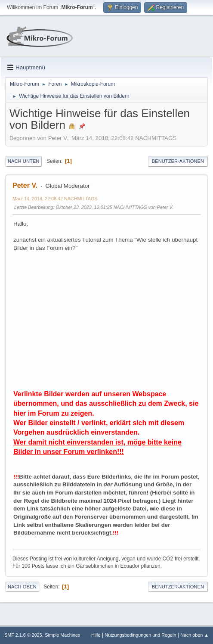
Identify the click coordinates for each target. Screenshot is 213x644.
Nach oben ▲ (194, 635)
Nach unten (23, 161)
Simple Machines (62, 635)
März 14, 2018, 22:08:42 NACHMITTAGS (55, 199)
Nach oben (22, 587)
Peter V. (25, 185)
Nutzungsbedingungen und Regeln (140, 635)
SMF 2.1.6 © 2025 (23, 635)
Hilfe (96, 635)
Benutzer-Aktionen (178, 161)
